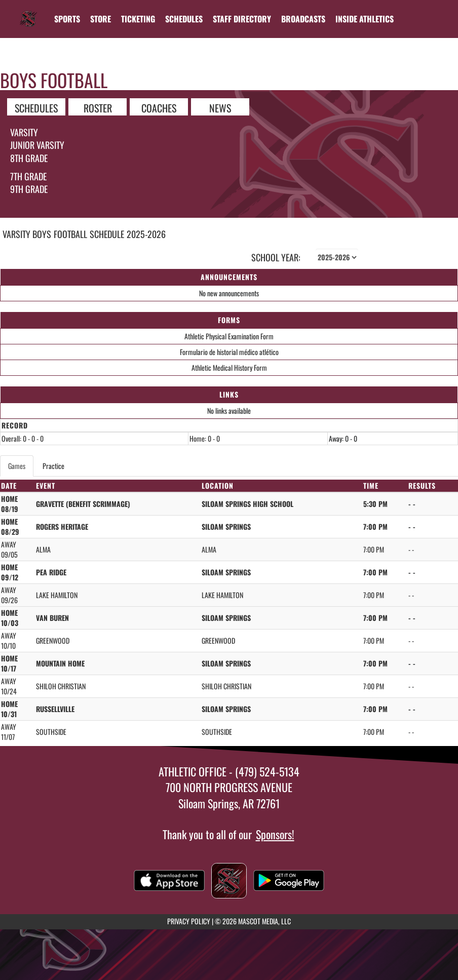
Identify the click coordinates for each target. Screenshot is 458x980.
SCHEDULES (36, 107)
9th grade (29, 189)
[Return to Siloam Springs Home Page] (28, 13)
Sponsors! (275, 834)
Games (17, 466)
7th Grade (28, 176)
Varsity (24, 132)
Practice (53, 466)
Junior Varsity (37, 145)
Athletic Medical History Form (229, 367)
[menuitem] (101, 19)
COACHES (159, 107)
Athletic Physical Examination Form (229, 336)
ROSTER (98, 107)
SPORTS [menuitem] (67, 19)
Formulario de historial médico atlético (229, 352)
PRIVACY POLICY (189, 921)
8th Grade (29, 158)
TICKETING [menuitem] (138, 19)
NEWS (220, 107)
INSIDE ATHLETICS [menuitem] (365, 19)
